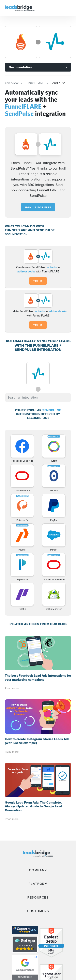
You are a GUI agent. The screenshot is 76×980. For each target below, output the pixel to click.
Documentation (20, 67)
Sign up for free (38, 207)
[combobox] (38, 398)
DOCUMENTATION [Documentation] (16, 234)
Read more (12, 688)
